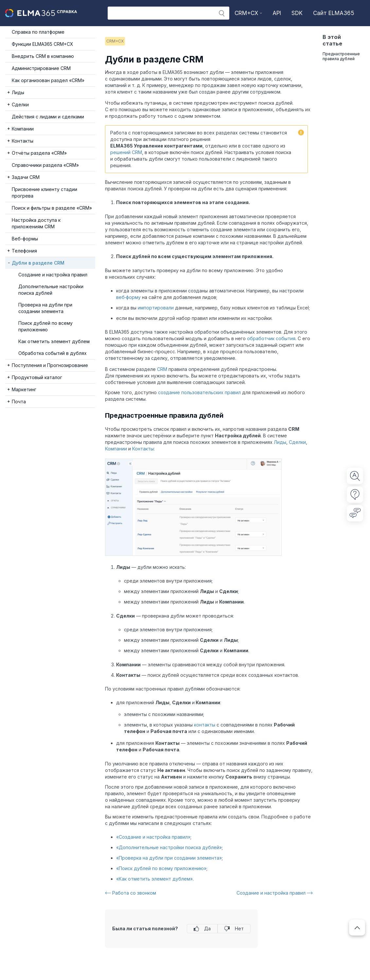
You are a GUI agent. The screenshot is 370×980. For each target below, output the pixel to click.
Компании (116, 449)
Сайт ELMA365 (334, 13)
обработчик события (271, 338)
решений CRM (126, 152)
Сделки (297, 442)
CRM (162, 369)
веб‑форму (129, 297)
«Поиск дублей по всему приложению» (161, 868)
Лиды (280, 442)
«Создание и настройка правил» (153, 837)
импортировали (156, 308)
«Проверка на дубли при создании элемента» (169, 858)
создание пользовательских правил (199, 392)
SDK (297, 13)
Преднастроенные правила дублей (341, 56)
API (277, 13)
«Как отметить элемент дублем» (154, 879)
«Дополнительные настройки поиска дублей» (169, 847)
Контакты (143, 449)
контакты (205, 725)
